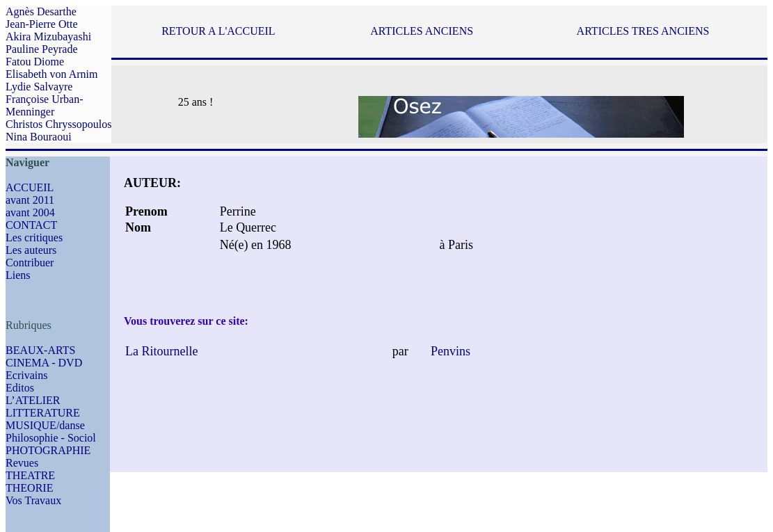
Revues (22, 463)
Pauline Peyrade (42, 49)
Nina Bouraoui (39, 137)
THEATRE (30, 475)
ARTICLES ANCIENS (422, 31)
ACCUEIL (30, 187)
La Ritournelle (161, 351)
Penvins (449, 351)
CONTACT (31, 225)
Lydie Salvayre (39, 87)
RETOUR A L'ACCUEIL (218, 31)
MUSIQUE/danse (45, 425)
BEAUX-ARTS (40, 350)
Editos (20, 388)
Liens (18, 275)
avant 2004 (30, 212)
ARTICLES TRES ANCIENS (643, 31)
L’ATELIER (33, 400)
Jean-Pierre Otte (42, 24)
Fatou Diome (35, 62)
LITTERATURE (43, 413)
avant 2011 (30, 200)
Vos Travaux (33, 500)
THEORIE (29, 488)
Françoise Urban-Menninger (45, 105)
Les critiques (34, 237)
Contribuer (30, 263)
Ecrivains (26, 375)
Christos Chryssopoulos (58, 124)
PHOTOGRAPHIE (48, 450)
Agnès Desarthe (41, 11)
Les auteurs (31, 250)
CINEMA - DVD (44, 363)
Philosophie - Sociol (51, 438)
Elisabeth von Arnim (51, 74)
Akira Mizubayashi (48, 37)
